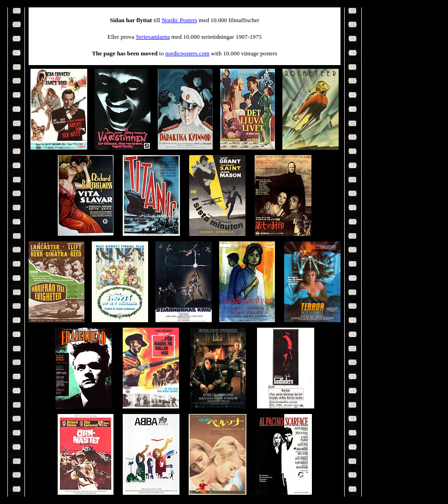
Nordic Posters (179, 20)
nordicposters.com (187, 53)
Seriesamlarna (153, 37)
